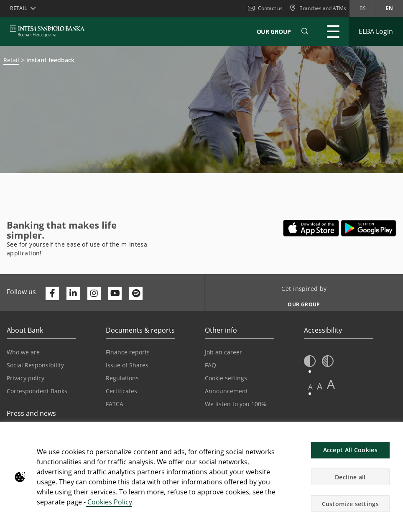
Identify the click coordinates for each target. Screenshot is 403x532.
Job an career (223, 352)
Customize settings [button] (350, 504)
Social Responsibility (35, 365)
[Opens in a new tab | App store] (311, 228)
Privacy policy (26, 378)
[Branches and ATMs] (318, 8)
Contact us (265, 8)
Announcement (226, 391)
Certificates (121, 391)
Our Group (274, 32)
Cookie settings (226, 378)
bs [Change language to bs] (363, 8)
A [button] (310, 387)
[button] (305, 31)
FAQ (210, 365)
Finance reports (128, 352)
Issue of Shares (127, 365)
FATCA (115, 404)
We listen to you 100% (236, 404)
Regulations (122, 378)
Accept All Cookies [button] (350, 450)
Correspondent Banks (37, 391)
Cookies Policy (109, 502)
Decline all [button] (350, 477)
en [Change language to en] (389, 8)
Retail (11, 60)
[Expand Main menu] (333, 31)
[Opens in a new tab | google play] (369, 228)
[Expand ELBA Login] (376, 31)
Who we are (23, 352)
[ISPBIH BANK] (50, 31)
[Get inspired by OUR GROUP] (301, 302)
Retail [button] (19, 8)
